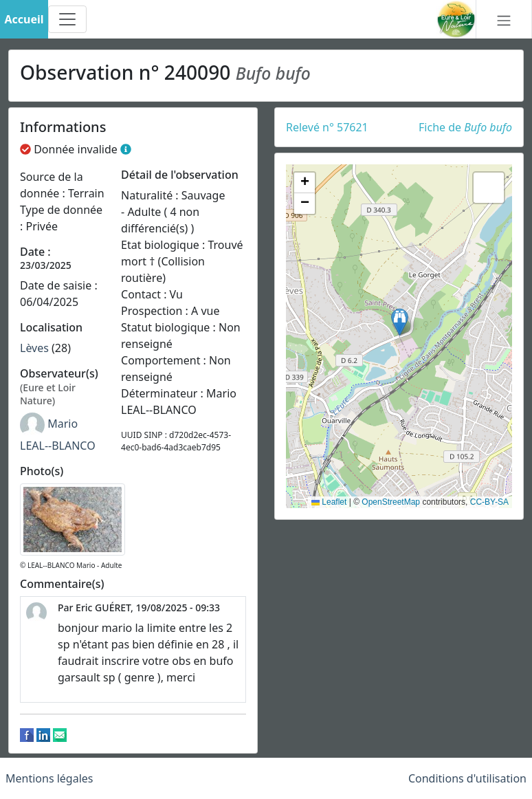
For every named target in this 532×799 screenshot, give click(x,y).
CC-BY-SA (489, 502)
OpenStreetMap (391, 502)
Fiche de (465, 127)
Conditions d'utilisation (467, 778)
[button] (400, 322)
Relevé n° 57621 (327, 127)
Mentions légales (49, 778)
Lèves (34, 348)
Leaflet (329, 502)
